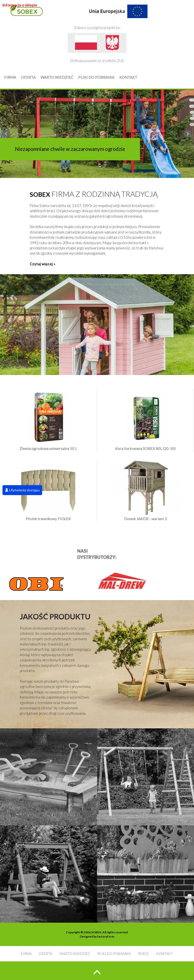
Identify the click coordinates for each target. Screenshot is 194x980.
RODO (143, 954)
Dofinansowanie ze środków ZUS (97, 48)
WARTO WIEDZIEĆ (57, 77)
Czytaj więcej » (42, 264)
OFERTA (28, 77)
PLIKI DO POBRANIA (96, 77)
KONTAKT (128, 77)
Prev (6, 134)
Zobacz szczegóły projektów (111, 15)
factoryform (106, 936)
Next (188, 134)
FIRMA (10, 77)
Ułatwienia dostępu (22, 490)
